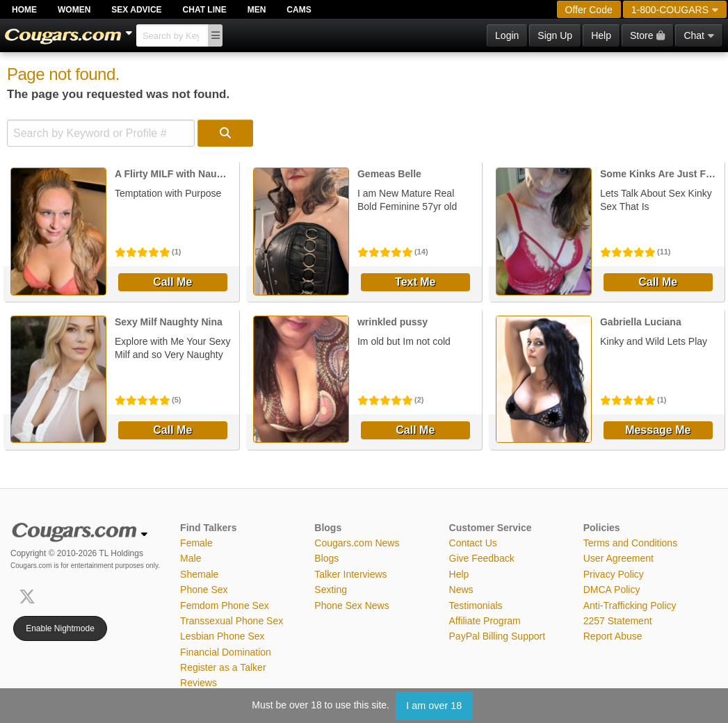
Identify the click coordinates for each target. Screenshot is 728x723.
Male (191, 558)
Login (507, 35)
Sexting (331, 590)
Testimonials (476, 606)
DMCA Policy (612, 590)
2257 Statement (618, 621)
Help (601, 35)
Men (257, 10)
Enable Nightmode (60, 628)
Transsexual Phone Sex (232, 621)
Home (24, 10)
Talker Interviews (350, 574)
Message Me (658, 430)
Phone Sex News (351, 606)
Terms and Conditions (630, 543)
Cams (299, 10)
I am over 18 (434, 706)
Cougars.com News (357, 543)
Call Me (172, 282)
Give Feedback (482, 558)
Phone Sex (204, 590)
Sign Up (555, 35)
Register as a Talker (223, 667)
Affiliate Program (485, 621)
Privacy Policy (614, 574)
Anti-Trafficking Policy (630, 606)
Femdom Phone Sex (225, 606)
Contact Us (473, 543)
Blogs (326, 558)
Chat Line (205, 10)
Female (196, 543)
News (461, 590)
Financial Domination (226, 652)
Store (647, 35)
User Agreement (618, 558)
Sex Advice (136, 10)
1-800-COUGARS (675, 10)
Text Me (415, 282)
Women (74, 10)
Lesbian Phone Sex (222, 636)
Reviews (199, 683)
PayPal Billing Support (498, 636)
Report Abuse (613, 636)
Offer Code (589, 10)
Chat (699, 35)
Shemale (199, 574)
